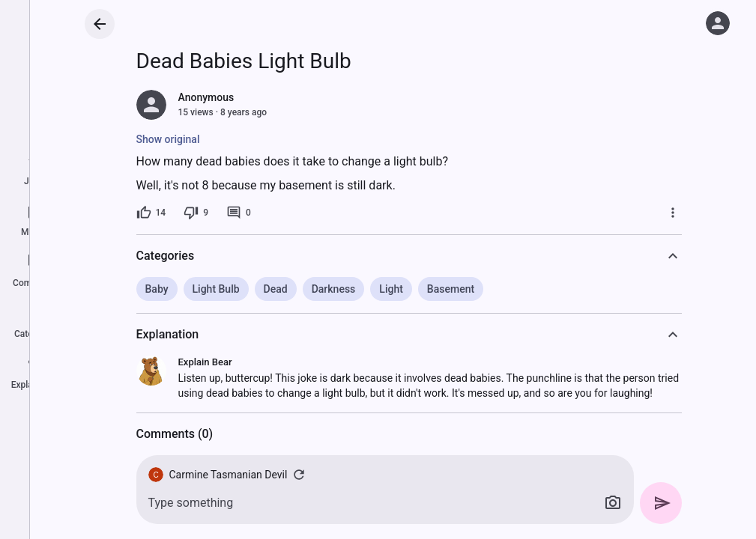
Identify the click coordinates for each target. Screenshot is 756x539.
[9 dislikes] (196, 213)
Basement (451, 289)
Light (391, 289)
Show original (168, 139)
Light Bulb (216, 289)
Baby (157, 289)
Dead (276, 289)
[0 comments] (239, 213)
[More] (673, 213)
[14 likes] (151, 213)
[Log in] (718, 23)
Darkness (334, 289)
